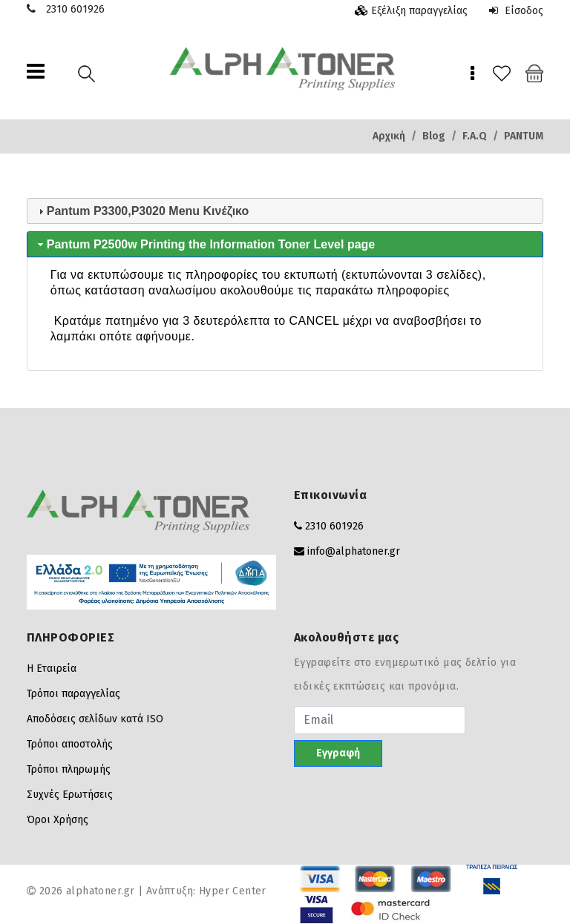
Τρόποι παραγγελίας (73, 694)
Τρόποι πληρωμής (69, 769)
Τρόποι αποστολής (70, 744)
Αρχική (389, 136)
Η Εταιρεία (52, 669)
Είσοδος (516, 11)
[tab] (285, 211)
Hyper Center (233, 891)
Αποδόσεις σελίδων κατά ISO (95, 719)
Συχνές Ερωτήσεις (70, 795)
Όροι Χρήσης (58, 820)
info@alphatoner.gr (354, 551)
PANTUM (524, 136)
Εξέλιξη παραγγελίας (419, 11)
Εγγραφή (338, 753)
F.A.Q (475, 136)
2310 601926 (75, 9)
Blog (434, 136)
